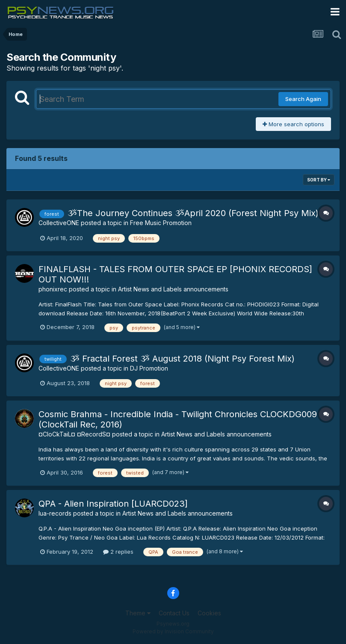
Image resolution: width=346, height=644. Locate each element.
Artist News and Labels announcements (173, 289)
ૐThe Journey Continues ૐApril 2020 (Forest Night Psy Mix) (193, 213)
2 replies (118, 552)
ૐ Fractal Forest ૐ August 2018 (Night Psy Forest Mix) (182, 359)
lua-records (55, 513)
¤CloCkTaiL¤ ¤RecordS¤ (74, 434)
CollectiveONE (59, 223)
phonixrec (53, 289)
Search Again (303, 99)
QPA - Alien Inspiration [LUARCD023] (113, 504)
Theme (138, 613)
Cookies (209, 613)
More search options (293, 124)
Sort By (319, 180)
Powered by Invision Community (173, 631)
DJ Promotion (149, 368)
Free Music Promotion (161, 223)
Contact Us (174, 613)
